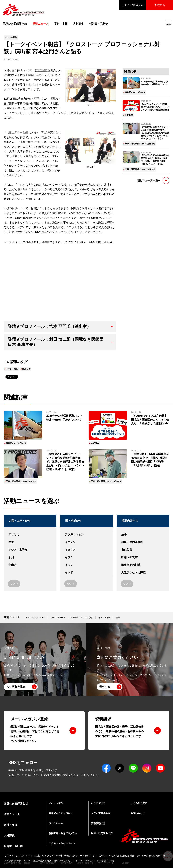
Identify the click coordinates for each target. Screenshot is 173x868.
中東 (30, 542)
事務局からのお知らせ (135, 92)
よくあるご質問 (139, 803)
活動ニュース (12, 617)
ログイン (132, 5)
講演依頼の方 (98, 823)
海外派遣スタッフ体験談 (82, 618)
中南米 (30, 565)
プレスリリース (58, 618)
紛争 (143, 535)
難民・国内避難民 (143, 542)
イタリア (86, 550)
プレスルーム (56, 823)
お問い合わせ (138, 813)
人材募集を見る (16, 687)
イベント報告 (12, 369)
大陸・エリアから (20, 521)
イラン (86, 565)
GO (13, 584)
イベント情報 (56, 803)
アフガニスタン (86, 535)
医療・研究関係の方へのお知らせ (140, 144)
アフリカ (30, 535)
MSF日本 (26, 369)
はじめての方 (98, 803)
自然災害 (143, 550)
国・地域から (73, 521)
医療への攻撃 (143, 557)
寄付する (159, 5)
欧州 (30, 557)
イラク (86, 557)
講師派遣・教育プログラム (63, 833)
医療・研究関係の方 (102, 833)
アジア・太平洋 (30, 550)
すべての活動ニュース (35, 618)
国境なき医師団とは (15, 24)
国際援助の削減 (143, 565)
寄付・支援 (61, 24)
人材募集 (78, 24)
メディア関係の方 (101, 813)
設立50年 (42, 70)
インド (86, 573)
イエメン (86, 542)
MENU (168, 23)
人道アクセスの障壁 (143, 573)
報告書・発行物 (99, 24)
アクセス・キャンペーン (62, 843)
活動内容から (130, 521)
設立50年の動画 (19, 133)
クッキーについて (85, 861)
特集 (118, 618)
